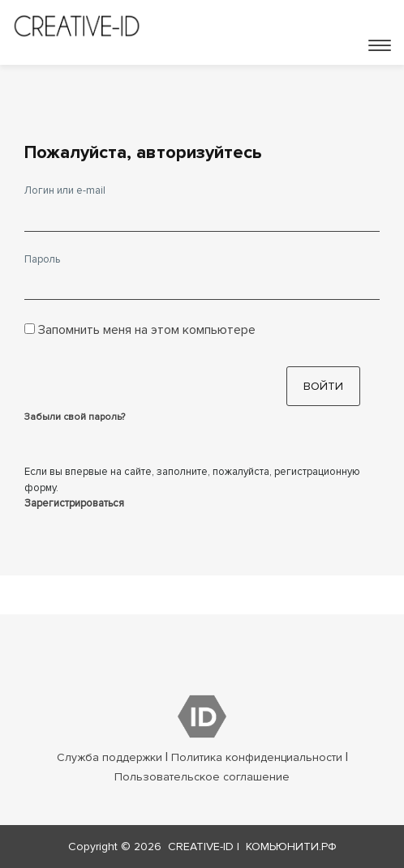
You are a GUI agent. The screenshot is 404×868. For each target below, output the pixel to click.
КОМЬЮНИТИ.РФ (291, 847)
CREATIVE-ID (201, 847)
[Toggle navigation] (380, 45)
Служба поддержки (110, 757)
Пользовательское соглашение (202, 777)
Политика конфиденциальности (257, 757)
